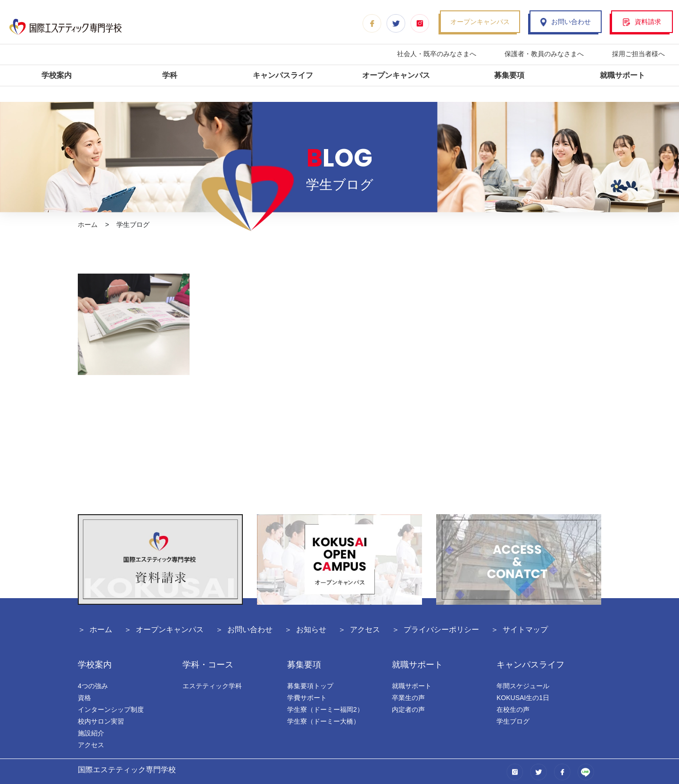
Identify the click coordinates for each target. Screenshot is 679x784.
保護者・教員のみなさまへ (544, 54)
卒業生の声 (408, 698)
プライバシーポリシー (441, 630)
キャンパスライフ (283, 75)
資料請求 (642, 22)
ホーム (88, 225)
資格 (84, 698)
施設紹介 (91, 733)
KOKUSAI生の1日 (523, 698)
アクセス (365, 630)
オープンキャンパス (480, 22)
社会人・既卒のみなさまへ (437, 54)
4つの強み (93, 686)
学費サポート (307, 698)
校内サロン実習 (101, 721)
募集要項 (509, 75)
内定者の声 (408, 709)
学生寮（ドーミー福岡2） (325, 709)
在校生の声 (513, 709)
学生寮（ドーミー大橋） (323, 721)
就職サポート (622, 75)
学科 (170, 75)
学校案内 (57, 75)
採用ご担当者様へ (638, 54)
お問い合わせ (566, 22)
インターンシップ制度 (111, 709)
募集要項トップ (310, 686)
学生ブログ (513, 721)
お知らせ (311, 630)
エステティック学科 (212, 686)
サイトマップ (525, 630)
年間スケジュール (523, 686)
